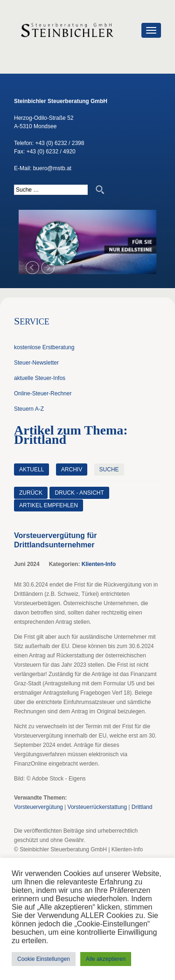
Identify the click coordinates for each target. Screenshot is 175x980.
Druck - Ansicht (79, 493)
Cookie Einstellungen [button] (44, 959)
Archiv (72, 469)
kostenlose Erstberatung (44, 347)
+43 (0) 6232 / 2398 (59, 143)
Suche (109, 469)
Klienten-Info (99, 564)
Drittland (142, 807)
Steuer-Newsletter (36, 363)
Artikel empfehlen (49, 505)
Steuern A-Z (29, 409)
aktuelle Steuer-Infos (40, 378)
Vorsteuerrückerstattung (97, 807)
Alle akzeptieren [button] (106, 959)
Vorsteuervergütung (38, 807)
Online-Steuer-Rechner (43, 393)
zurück (31, 493)
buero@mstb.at (52, 168)
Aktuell (31, 469)
